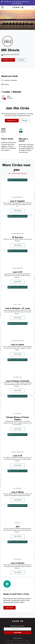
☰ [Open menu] (2, 8)
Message (21, 60)
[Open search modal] (33, 8)
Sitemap (27, 641)
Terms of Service (11, 641)
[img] (17, 189)
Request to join (8, 60)
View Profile (18, 211)
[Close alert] (33, 3)
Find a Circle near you (17, 174)
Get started (9, 608)
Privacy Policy (20, 641)
